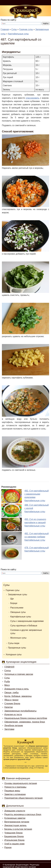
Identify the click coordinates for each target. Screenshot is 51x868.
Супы (6, 585)
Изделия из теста (13, 715)
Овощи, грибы (11, 693)
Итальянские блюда (14, 840)
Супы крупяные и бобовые (24, 626)
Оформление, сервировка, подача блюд (25, 722)
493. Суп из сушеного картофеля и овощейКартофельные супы (35, 523)
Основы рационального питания (21, 783)
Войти (30, 3)
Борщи (14, 603)
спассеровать (33, 98)
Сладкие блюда (12, 704)
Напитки (8, 707)
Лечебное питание (14, 726)
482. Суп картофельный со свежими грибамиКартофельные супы (37, 537)
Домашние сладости (15, 811)
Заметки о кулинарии (15, 794)
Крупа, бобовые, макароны (18, 696)
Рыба (7, 682)
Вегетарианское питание (17, 822)
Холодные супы (14, 654)
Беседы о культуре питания (18, 829)
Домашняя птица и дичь (17, 689)
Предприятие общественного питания (23, 798)
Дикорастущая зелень (15, 825)
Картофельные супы (21, 617)
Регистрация (44, 3)
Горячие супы (13, 590)
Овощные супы (18, 612)
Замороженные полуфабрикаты (20, 711)
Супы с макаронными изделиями (27, 621)
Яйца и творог (11, 700)
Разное (8, 847)
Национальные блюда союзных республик (26, 718)
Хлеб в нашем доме (14, 844)
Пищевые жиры (12, 791)
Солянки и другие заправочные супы (26, 632)
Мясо (7, 685)
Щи (12, 599)
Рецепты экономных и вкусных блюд (23, 814)
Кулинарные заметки (15, 818)
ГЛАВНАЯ (9, 667)
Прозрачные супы (17, 648)
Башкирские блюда (14, 836)
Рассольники (17, 608)
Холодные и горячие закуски (19, 674)
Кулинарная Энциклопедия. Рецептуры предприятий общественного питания (21, 866)
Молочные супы (18, 638)
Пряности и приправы (15, 787)
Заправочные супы (18, 594)
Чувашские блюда (13, 833)
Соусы (8, 671)
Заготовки (9, 729)
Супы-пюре (14, 643)
